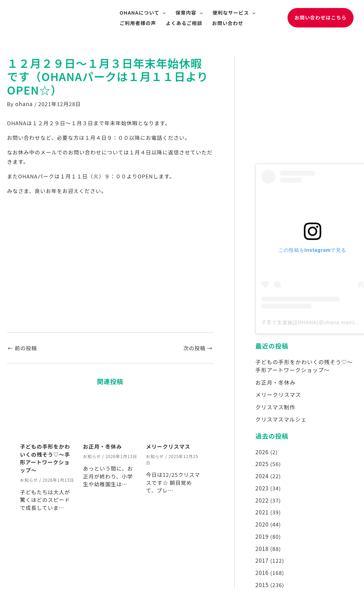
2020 (262, 520)
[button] (321, 18)
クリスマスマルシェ (280, 417)
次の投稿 (198, 348)
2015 (262, 579)
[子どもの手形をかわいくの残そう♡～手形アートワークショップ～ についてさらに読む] (47, 416)
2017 (262, 555)
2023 (262, 485)
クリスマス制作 (275, 405)
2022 (262, 496)
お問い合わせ (228, 23)
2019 (262, 532)
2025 (262, 461)
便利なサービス (234, 13)
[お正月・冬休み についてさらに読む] (110, 416)
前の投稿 (22, 348)
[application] (162, 13)
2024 (262, 473)
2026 (262, 450)
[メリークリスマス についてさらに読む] (173, 416)
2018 (262, 543)
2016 (262, 567)
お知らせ (29, 479)
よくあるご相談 (184, 23)
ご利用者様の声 (138, 23)
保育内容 (189, 13)
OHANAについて (143, 13)
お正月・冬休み (103, 446)
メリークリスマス (168, 446)
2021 (262, 508)
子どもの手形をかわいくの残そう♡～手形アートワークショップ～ (45, 458)
